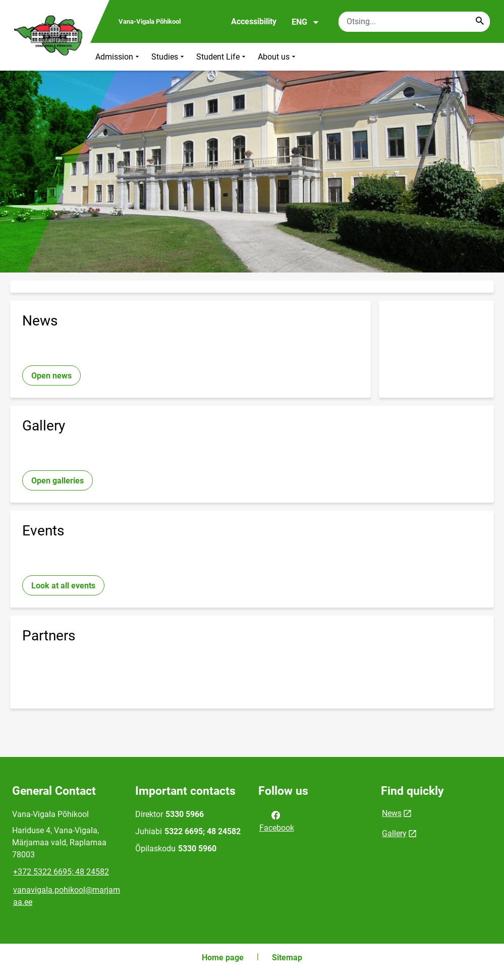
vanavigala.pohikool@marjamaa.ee (67, 896)
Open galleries (58, 481)
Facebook (277, 821)
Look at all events (63, 586)
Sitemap (287, 958)
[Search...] (480, 22)
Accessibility (254, 21)
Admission (118, 57)
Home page (223, 958)
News (392, 813)
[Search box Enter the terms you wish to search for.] (414, 22)
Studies (169, 57)
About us (278, 57)
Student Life (222, 57)
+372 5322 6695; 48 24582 (61, 872)
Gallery (394, 833)
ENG (305, 22)
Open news (51, 376)
